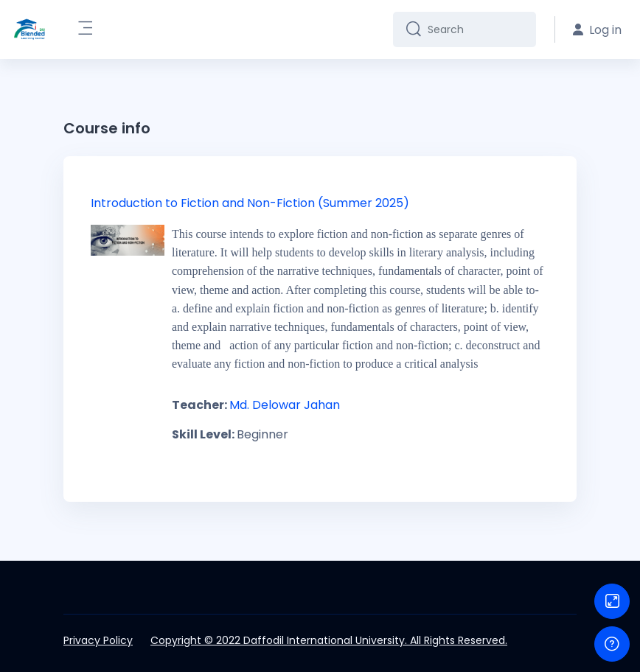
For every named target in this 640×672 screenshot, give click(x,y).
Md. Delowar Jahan (285, 405)
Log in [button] (597, 30)
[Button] (612, 601)
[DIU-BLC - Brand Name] (29, 29)
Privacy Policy (98, 640)
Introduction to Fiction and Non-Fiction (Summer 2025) (250, 203)
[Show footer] (612, 644)
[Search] (476, 29)
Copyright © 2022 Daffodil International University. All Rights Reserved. (329, 640)
